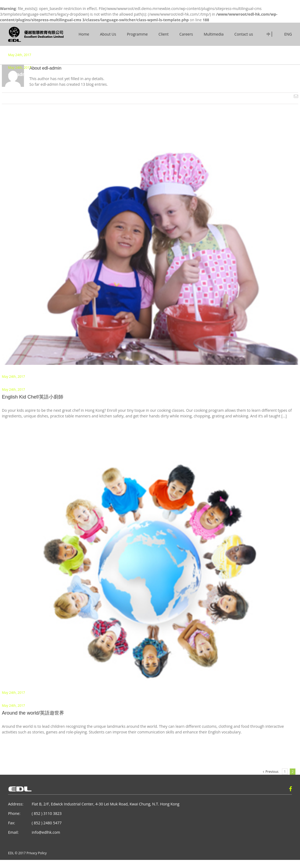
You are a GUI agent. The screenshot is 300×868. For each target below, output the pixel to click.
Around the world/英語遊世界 (33, 713)
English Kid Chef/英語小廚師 (33, 397)
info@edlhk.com (46, 832)
